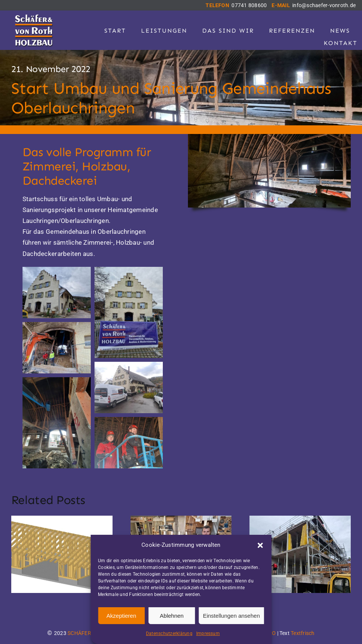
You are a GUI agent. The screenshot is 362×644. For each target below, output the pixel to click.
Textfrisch (303, 633)
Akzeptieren (121, 616)
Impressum (208, 633)
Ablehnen (172, 616)
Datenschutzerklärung (169, 633)
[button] (260, 545)
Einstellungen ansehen (231, 616)
